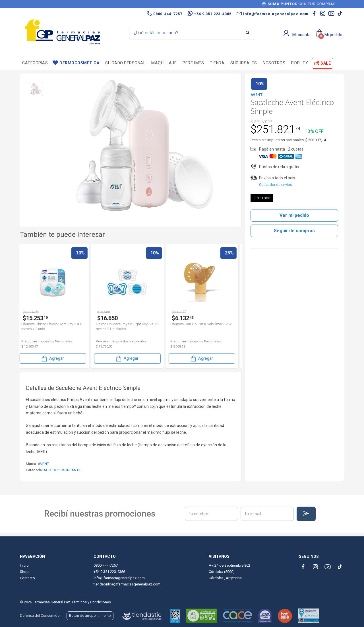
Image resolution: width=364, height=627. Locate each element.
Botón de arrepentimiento (90, 615)
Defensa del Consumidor (40, 615)
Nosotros (274, 63)
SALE (326, 63)
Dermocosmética (79, 63)
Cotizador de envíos (276, 185)
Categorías (35, 63)
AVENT (43, 464)
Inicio (24, 565)
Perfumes (193, 63)
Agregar (56, 358)
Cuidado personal (125, 63)
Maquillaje (164, 63)
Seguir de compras (294, 231)
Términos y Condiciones (91, 602)
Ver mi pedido (294, 215)
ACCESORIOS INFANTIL (62, 470)
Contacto (27, 578)
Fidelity (300, 63)
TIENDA (217, 63)
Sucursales (244, 63)
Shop (24, 572)
